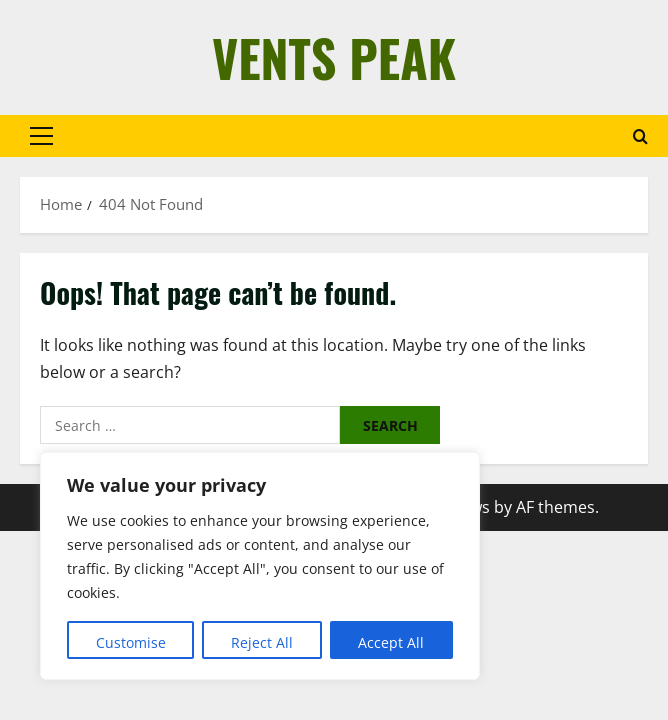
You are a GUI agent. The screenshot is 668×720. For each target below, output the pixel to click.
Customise (131, 642)
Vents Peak (334, 57)
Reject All (262, 642)
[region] (260, 566)
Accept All (391, 642)
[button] (41, 136)
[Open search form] (640, 136)
